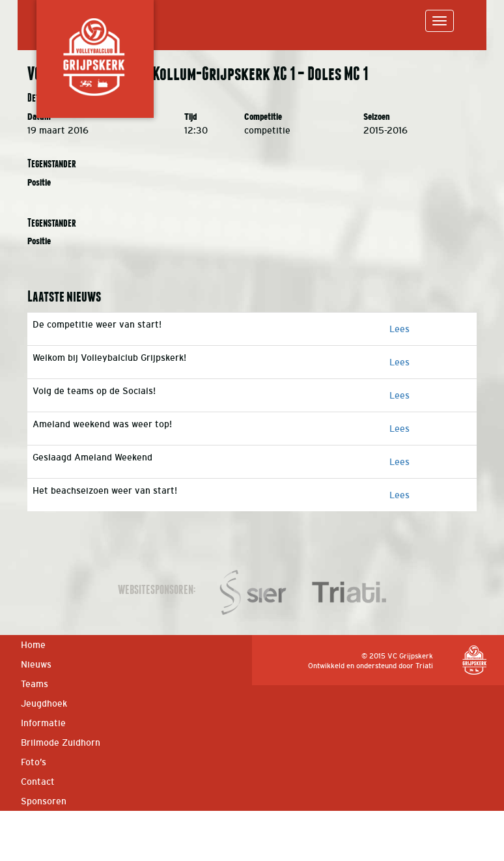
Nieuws (36, 664)
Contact (38, 782)
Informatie (43, 723)
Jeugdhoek (44, 703)
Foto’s (34, 762)
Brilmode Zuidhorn (61, 742)
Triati (424, 666)
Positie (39, 183)
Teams (35, 684)
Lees (399, 329)
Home (33, 645)
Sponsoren (44, 801)
